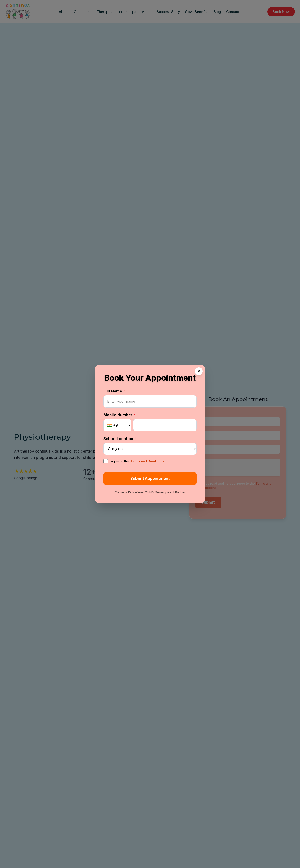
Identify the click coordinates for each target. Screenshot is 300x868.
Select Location (120, 439)
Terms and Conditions (147, 461)
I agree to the (134, 461)
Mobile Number (119, 415)
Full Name (114, 391)
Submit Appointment (150, 478)
